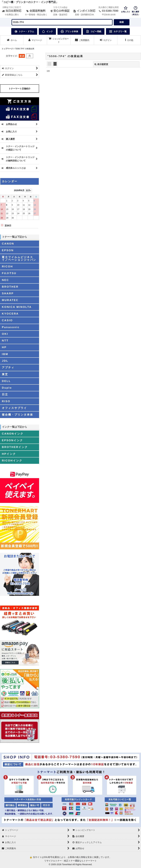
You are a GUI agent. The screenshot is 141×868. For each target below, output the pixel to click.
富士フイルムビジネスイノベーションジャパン (19, 258)
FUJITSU (9, 273)
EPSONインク (12, 440)
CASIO (7, 320)
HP (4, 347)
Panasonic (11, 327)
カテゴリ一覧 (118, 31)
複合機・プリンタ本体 (18, 415)
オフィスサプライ (14, 408)
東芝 (5, 374)
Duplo (7, 388)
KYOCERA (10, 314)
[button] (129, 40)
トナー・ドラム (24, 31)
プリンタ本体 (69, 31)
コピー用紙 (94, 31)
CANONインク (13, 434)
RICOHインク (12, 461)
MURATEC (10, 300)
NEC (5, 280)
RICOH (7, 266)
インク (47, 31)
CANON (8, 244)
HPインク (9, 454)
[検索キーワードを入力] (62, 22)
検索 (122, 22)
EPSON (8, 250)
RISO (6, 401)
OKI (5, 334)
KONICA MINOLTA (17, 307)
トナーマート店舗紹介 (20, 89)
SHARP (8, 293)
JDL (5, 361)
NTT (5, 341)
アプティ (8, 367)
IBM (5, 354)
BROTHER (10, 287)
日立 (5, 394)
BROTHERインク (15, 447)
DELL (6, 381)
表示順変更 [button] (101, 64)
